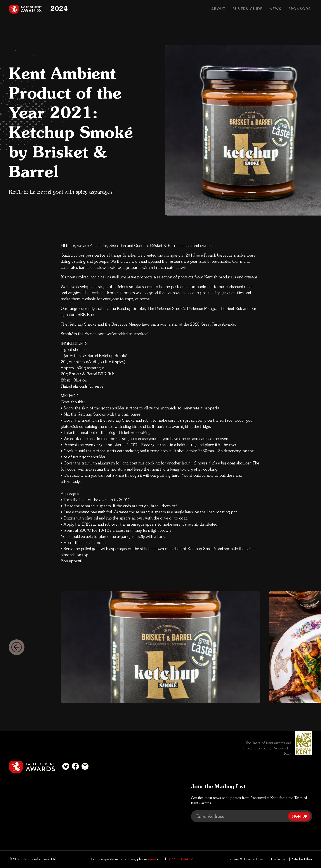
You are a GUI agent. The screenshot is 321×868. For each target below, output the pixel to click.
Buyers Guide (247, 9)
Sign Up (299, 816)
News (275, 9)
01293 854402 (180, 859)
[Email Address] (252, 816)
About (218, 9)
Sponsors (299, 9)
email (152, 859)
